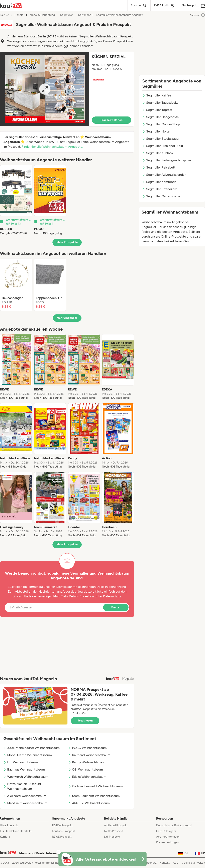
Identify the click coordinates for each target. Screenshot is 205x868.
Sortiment (84, 15)
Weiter (116, 607)
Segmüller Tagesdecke (160, 103)
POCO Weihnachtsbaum (87, 748)
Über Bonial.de (9, 825)
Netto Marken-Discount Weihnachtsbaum (22, 786)
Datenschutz (112, 596)
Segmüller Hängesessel (161, 117)
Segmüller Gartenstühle (161, 196)
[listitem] (16, 200)
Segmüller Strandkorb (160, 189)
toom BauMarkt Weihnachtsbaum (94, 796)
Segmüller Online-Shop (161, 124)
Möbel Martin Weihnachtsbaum (28, 755)
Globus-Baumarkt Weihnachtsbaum (95, 786)
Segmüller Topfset (157, 110)
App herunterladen (168, 837)
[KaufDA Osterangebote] (102, 859)
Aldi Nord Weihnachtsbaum (25, 796)
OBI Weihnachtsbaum (86, 769)
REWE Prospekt (62, 837)
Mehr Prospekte (67, 242)
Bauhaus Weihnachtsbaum (24, 769)
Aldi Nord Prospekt (116, 825)
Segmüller (66, 15)
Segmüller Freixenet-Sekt (163, 146)
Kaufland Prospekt (63, 831)
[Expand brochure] (45, 89)
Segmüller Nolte (156, 131)
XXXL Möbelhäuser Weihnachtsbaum (32, 748)
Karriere (5, 837)
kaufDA (5, 15)
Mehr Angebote (67, 318)
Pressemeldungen (168, 842)
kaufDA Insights (166, 831)
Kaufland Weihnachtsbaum (89, 755)
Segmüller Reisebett (159, 167)
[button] (67, 89)
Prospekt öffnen (112, 120)
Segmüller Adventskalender (164, 175)
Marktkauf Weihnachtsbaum (25, 803)
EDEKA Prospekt (62, 825)
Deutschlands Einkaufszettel (174, 825)
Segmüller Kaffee (157, 95)
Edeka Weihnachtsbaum (87, 777)
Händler (19, 15)
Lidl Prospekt (112, 837)
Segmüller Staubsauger (161, 139)
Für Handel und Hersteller (16, 831)
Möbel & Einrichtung (42, 15)
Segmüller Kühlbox (158, 153)
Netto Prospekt (114, 831)
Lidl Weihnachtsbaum (21, 762)
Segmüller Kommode (159, 182)
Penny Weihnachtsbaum (87, 762)
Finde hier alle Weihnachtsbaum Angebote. (52, 147)
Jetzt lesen (85, 721)
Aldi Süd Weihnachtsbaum (89, 803)
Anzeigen (197, 15)
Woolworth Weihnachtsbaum (26, 777)
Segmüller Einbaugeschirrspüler (167, 160)
